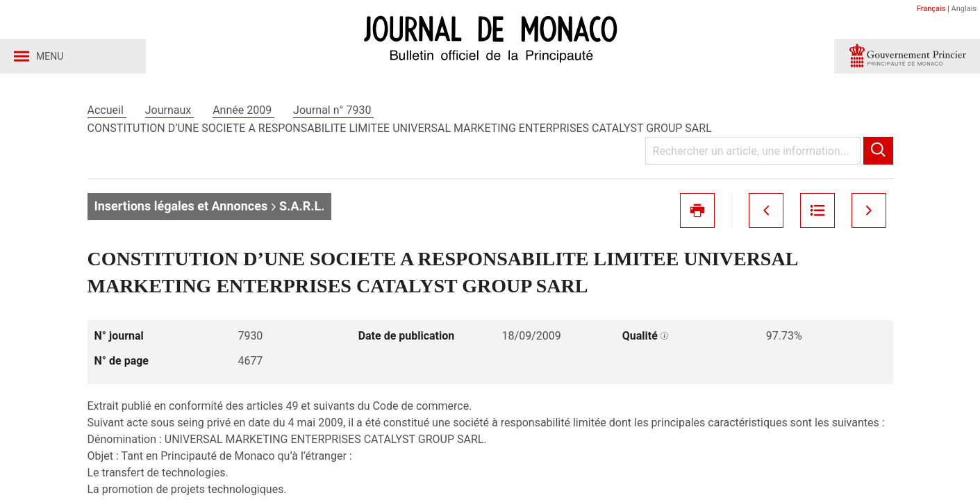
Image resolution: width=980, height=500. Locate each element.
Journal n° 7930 (333, 110)
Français (931, 9)
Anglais (964, 9)
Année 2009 (243, 110)
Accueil (107, 110)
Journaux (169, 110)
